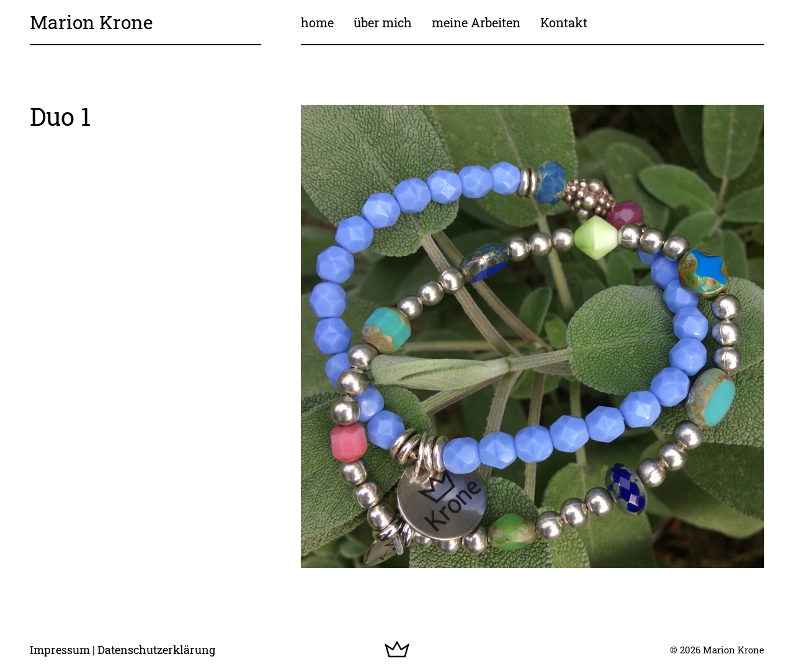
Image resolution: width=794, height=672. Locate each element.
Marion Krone (91, 22)
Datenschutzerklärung (156, 650)
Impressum (60, 650)
